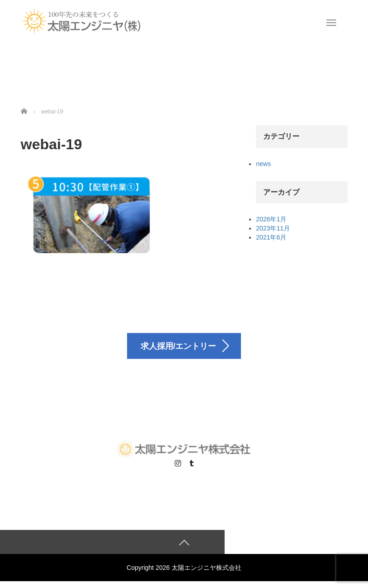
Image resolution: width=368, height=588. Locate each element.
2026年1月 (271, 219)
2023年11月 (273, 228)
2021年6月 (271, 237)
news (263, 164)
